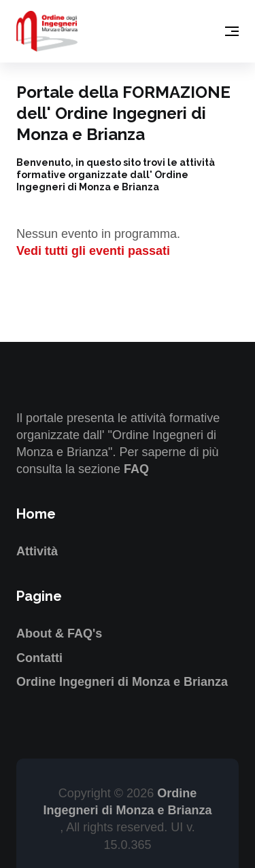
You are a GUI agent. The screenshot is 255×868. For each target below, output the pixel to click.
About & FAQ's (59, 633)
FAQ (136, 469)
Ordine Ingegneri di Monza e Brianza (122, 682)
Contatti (39, 658)
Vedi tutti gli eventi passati (93, 251)
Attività (37, 551)
